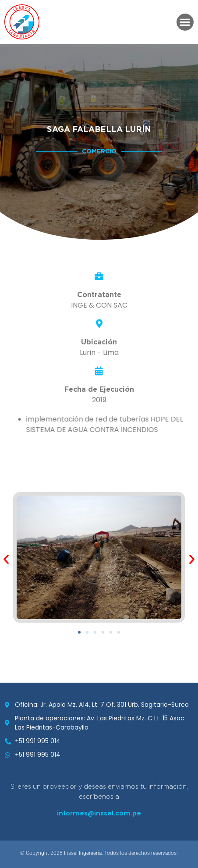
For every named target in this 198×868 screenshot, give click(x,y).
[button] (185, 22)
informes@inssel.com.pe (99, 813)
